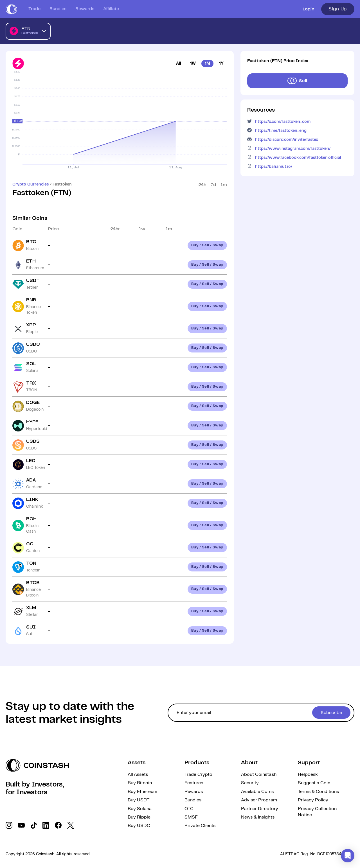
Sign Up (338, 9)
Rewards (85, 9)
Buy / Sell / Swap (207, 245)
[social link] (9, 825)
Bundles (58, 9)
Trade (34, 9)
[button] (348, 856)
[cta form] (261, 713)
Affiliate (111, 9)
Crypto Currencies (31, 184)
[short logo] (11, 9)
